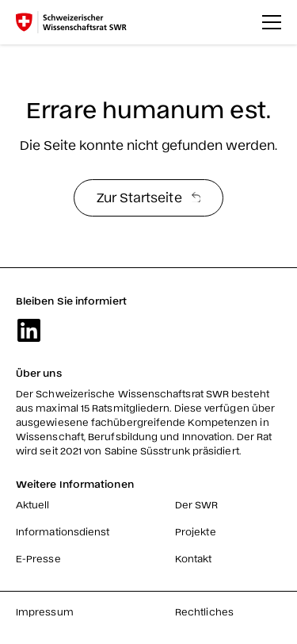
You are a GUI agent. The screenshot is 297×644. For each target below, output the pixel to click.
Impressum (45, 611)
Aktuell (33, 504)
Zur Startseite (149, 197)
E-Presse (38, 558)
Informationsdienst (63, 531)
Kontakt (194, 558)
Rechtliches (204, 611)
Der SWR (197, 504)
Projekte (196, 531)
